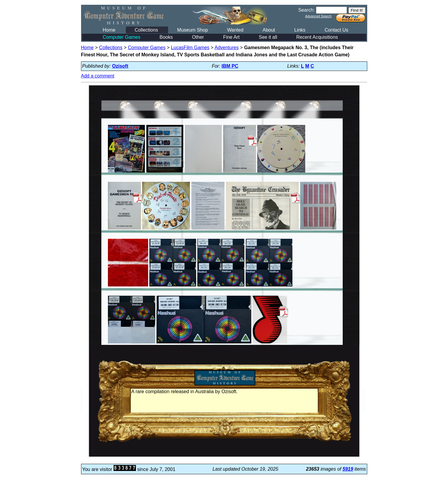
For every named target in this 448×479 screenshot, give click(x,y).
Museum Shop (192, 30)
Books (166, 37)
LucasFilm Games (190, 48)
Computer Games (122, 37)
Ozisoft (120, 66)
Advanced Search (318, 16)
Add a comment (98, 76)
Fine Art (231, 37)
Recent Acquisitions (317, 37)
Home (109, 30)
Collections (146, 30)
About (269, 30)
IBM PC (230, 66)
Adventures (227, 48)
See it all (268, 37)
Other (198, 37)
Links (300, 30)
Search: (307, 10)
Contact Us (336, 30)
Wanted (235, 30)
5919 (348, 469)
